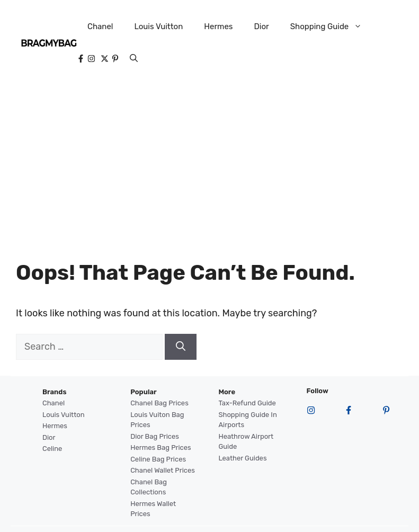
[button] (134, 58)
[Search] (181, 347)
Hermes (218, 26)
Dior (261, 26)
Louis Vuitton (158, 26)
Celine (52, 449)
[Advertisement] (210, 164)
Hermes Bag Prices (161, 447)
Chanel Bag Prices (159, 403)
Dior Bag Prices (155, 436)
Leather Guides (242, 458)
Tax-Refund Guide (247, 403)
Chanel (100, 26)
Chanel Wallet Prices (163, 470)
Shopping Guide (332, 26)
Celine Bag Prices (158, 459)
